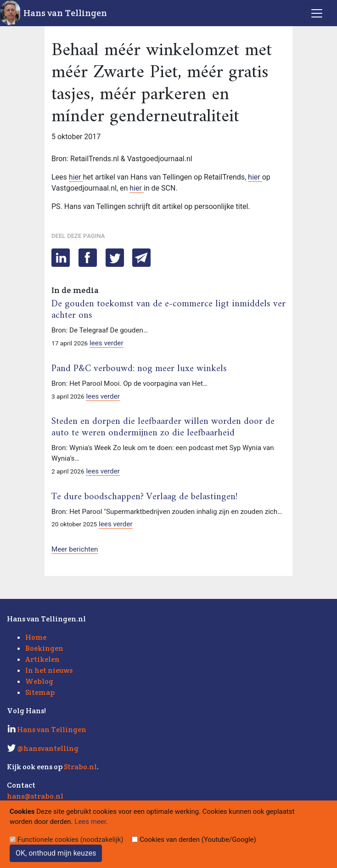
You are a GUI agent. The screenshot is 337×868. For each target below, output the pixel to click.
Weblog (39, 681)
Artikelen (42, 659)
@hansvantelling (48, 748)
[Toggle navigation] (317, 13)
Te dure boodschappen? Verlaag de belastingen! (144, 497)
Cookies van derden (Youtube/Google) (198, 840)
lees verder (107, 343)
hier (76, 177)
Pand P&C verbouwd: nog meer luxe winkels (139, 369)
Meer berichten (75, 549)
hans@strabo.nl (35, 796)
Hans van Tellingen (65, 13)
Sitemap (40, 692)
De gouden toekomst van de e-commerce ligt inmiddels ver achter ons (168, 310)
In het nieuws (49, 670)
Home (36, 637)
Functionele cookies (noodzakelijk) (70, 840)
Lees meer (90, 822)
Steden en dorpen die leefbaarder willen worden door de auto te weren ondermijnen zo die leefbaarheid (163, 427)
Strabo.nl (80, 767)
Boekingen (44, 648)
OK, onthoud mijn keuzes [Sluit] (56, 853)
